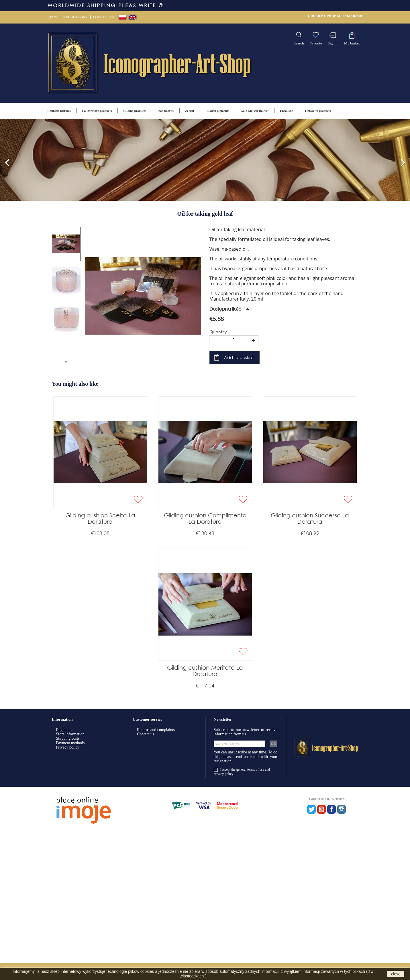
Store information (70, 734)
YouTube (321, 809)
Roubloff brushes (59, 111)
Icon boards (166, 111)
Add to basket (239, 357)
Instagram (342, 809)
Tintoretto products (318, 111)
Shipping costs (68, 738)
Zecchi (190, 111)
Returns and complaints (156, 730)
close (396, 974)
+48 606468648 (352, 16)
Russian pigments (217, 111)
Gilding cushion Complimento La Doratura (205, 518)
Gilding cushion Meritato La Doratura (205, 671)
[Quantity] (234, 340)
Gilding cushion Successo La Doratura (310, 518)
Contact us (104, 17)
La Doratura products (97, 111)
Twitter (311, 809)
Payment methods (70, 743)
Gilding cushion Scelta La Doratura (100, 518)
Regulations (75, 17)
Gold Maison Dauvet (255, 111)
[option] (205, 160)
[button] (7, 160)
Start (53, 17)
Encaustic (287, 111)
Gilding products (135, 111)
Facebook (331, 809)
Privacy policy (68, 747)
